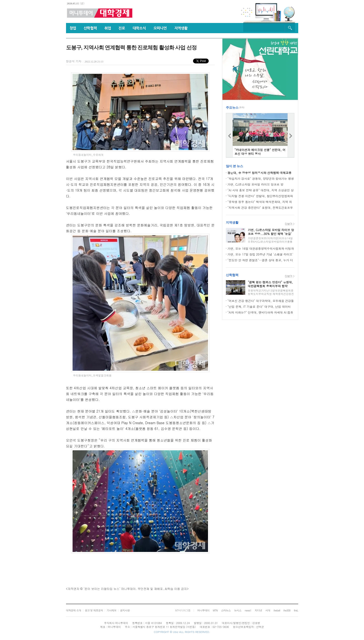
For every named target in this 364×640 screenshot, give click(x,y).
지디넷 (258, 610)
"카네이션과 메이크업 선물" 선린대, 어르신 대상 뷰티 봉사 (260, 152)
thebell (277, 610)
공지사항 (125, 610)
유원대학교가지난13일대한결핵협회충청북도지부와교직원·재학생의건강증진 (271, 292)
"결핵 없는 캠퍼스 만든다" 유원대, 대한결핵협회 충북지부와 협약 (271, 284)
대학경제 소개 (74, 610)
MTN (215, 610)
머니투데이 (203, 610)
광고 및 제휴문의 (94, 610)
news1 (248, 610)
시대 (268, 610)
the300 (287, 610)
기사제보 (111, 610)
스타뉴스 (226, 610)
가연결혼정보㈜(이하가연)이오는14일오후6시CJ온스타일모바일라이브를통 (270, 240)
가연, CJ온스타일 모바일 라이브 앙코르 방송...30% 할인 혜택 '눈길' (271, 232)
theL (296, 610)
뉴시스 (238, 610)
